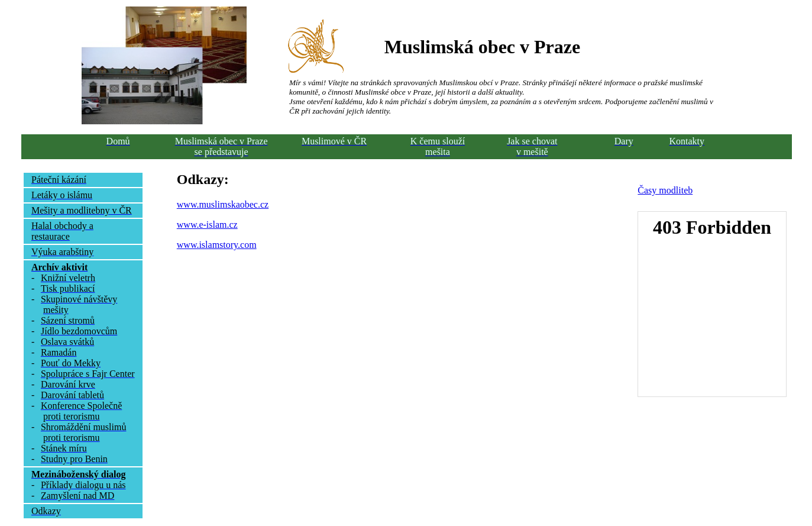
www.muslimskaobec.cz (223, 204)
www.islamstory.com (217, 245)
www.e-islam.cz (207, 225)
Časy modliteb (665, 190)
